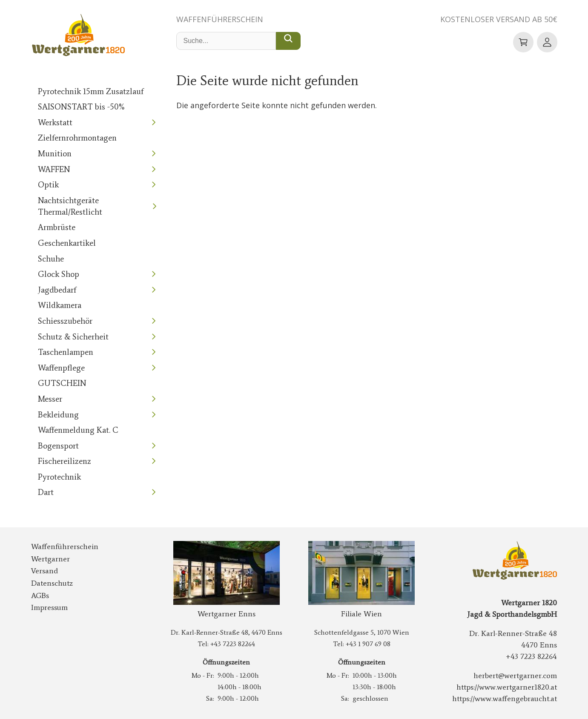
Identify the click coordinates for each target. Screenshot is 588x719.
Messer (50, 399)
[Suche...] (288, 41)
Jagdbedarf (57, 290)
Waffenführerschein (220, 19)
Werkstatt (55, 122)
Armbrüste (57, 227)
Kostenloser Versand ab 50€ (499, 19)
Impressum (49, 607)
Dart (46, 492)
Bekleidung (58, 415)
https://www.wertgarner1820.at (507, 687)
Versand (44, 571)
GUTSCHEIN (62, 383)
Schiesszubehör (65, 321)
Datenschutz (52, 583)
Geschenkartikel (67, 243)
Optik (48, 185)
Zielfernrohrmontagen (77, 138)
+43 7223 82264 (233, 644)
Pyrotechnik (59, 477)
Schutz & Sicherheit (73, 337)
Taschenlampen (66, 352)
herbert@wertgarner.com (515, 676)
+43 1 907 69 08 (368, 644)
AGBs (40, 595)
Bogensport (58, 446)
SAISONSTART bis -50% (82, 107)
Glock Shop (59, 274)
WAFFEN (54, 169)
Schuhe (51, 259)
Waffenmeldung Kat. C (78, 430)
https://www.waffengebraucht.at (505, 699)
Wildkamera (60, 305)
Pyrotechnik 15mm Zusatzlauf (91, 91)
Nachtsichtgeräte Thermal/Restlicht (70, 206)
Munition (55, 154)
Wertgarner (50, 559)
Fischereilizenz (65, 461)
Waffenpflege (61, 368)
